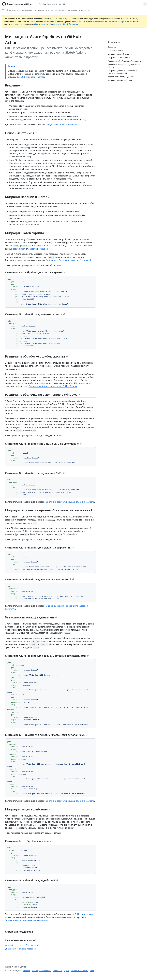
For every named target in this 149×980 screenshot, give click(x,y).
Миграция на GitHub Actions (33, 10)
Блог (92, 971)
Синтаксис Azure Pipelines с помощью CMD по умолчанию (43, 444)
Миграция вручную (56, 10)
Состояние (58, 971)
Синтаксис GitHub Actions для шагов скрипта (35, 314)
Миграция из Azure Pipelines (79, 10)
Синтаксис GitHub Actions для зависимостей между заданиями (47, 735)
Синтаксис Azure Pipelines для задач (30, 841)
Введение (14, 85)
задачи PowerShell (39, 249)
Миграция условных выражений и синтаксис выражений (50, 510)
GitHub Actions (12, 10)
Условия (27, 971)
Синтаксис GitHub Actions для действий (32, 880)
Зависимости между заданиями (31, 617)
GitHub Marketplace (84, 914)
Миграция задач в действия (28, 809)
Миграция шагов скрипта (26, 233)
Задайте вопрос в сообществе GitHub (22, 945)
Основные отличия (21, 133)
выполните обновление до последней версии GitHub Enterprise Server (102, 21)
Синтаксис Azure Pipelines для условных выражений (40, 548)
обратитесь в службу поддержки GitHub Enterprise (56, 24)
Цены (66, 971)
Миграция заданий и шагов (28, 197)
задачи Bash (19, 249)
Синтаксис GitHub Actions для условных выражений (40, 579)
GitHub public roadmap (33, 77)
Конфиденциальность (42, 971)
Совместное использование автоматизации (26, 920)
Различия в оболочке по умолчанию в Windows (43, 395)
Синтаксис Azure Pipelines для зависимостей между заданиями (47, 656)
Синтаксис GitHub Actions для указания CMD (35, 473)
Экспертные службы (79, 971)
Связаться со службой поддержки (21, 949)
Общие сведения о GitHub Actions (63, 125)
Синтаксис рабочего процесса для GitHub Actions (70, 260)
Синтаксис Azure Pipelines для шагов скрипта (35, 272)
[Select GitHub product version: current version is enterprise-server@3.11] (54, 4)
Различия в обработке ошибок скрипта (36, 356)
